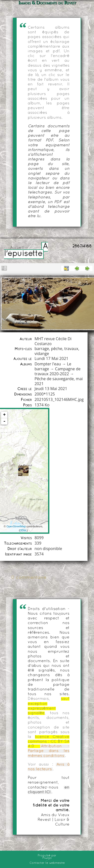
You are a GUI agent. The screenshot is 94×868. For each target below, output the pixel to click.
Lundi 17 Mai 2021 (51, 358)
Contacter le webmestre (47, 863)
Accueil (17, 248)
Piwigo (47, 858)
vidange (42, 354)
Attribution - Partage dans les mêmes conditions (49, 751)
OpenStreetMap (16, 526)
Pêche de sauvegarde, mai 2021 (59, 381)
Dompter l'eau (48, 364)
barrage (42, 349)
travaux (71, 349)
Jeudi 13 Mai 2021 (51, 389)
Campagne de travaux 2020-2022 (58, 371)
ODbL (23, 530)
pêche (57, 349)
